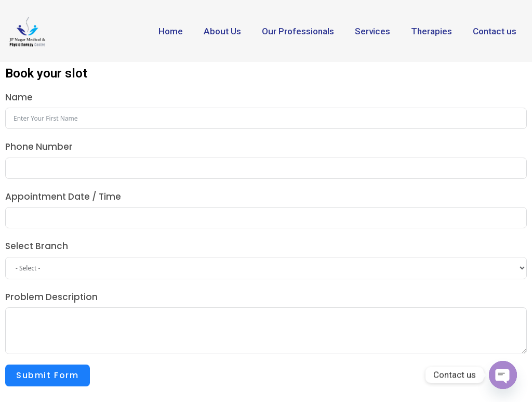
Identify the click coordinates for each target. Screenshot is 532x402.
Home (171, 31)
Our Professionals (298, 31)
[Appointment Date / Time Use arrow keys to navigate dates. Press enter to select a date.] (266, 218)
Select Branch (37, 246)
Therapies (431, 31)
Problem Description (51, 297)
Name (19, 97)
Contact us (495, 31)
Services (373, 31)
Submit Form (48, 375)
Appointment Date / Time (63, 197)
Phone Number (39, 147)
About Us (222, 31)
